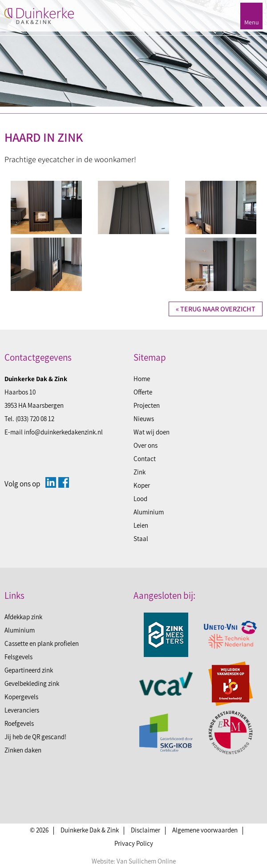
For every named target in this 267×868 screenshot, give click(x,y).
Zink (140, 472)
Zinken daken (23, 750)
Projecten (147, 405)
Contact (145, 459)
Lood (140, 499)
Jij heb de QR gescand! (35, 737)
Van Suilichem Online (146, 861)
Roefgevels (19, 723)
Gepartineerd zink (29, 670)
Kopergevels (21, 697)
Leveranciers (22, 710)
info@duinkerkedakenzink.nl (63, 432)
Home (142, 379)
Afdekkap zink (23, 617)
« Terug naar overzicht (216, 309)
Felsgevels (18, 657)
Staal (141, 539)
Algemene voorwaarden (205, 830)
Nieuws (144, 419)
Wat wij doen (152, 432)
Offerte (143, 392)
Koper (142, 485)
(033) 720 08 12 (35, 419)
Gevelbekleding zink (32, 683)
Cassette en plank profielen (42, 643)
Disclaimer (146, 830)
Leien (141, 525)
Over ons (146, 445)
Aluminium (149, 512)
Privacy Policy (134, 843)
